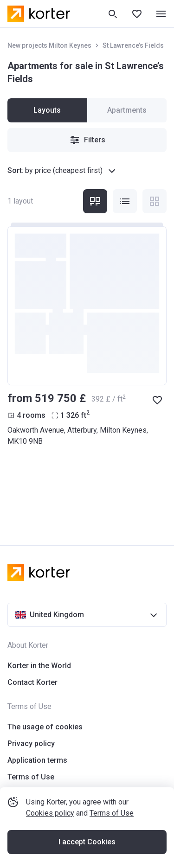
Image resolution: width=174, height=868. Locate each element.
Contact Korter (32, 682)
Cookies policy (50, 813)
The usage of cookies (45, 727)
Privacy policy (31, 744)
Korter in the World (39, 666)
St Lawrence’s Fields (133, 45)
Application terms (37, 760)
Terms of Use (112, 813)
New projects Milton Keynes (49, 45)
